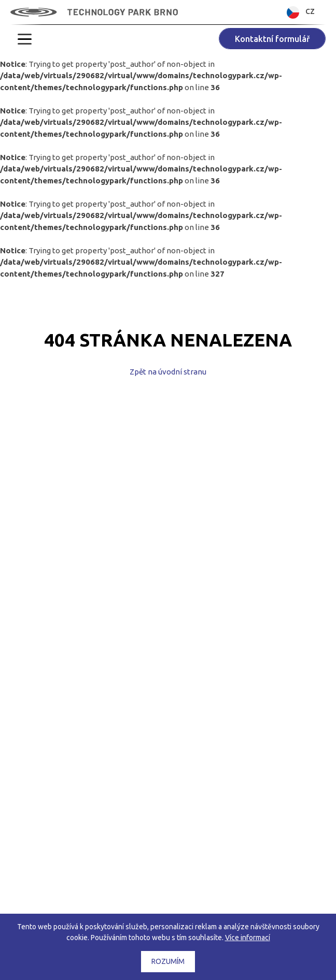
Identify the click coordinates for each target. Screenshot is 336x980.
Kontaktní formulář (272, 39)
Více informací (248, 938)
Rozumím (168, 961)
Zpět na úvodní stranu (168, 372)
